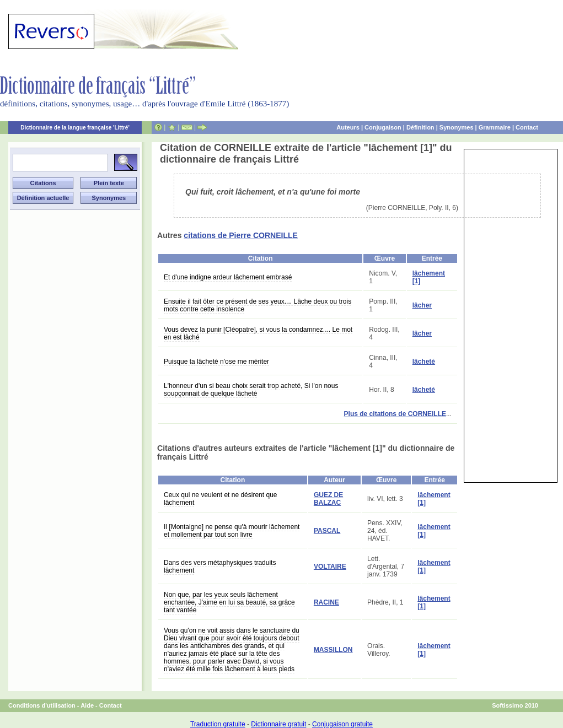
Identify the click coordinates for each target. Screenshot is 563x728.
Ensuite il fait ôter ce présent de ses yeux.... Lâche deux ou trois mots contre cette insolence (258, 305)
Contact (527, 127)
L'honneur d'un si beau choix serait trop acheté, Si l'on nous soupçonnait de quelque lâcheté (251, 390)
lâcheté (424, 362)
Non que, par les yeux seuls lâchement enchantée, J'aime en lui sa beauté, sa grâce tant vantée (229, 602)
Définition (420, 127)
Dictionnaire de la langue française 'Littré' (75, 128)
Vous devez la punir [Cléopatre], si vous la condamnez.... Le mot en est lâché (258, 333)
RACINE (326, 602)
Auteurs (348, 127)
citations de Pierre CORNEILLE (241, 235)
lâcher (422, 305)
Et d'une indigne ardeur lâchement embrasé (228, 277)
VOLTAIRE (330, 567)
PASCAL (327, 531)
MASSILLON (333, 650)
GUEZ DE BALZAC (328, 499)
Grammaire (495, 127)
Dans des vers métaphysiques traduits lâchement (220, 567)
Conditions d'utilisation (42, 705)
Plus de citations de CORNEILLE (395, 414)
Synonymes (457, 127)
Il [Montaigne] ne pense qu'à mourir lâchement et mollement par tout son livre (232, 531)
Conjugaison (383, 127)
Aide (87, 705)
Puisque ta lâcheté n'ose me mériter (216, 362)
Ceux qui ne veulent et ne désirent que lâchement (220, 499)
